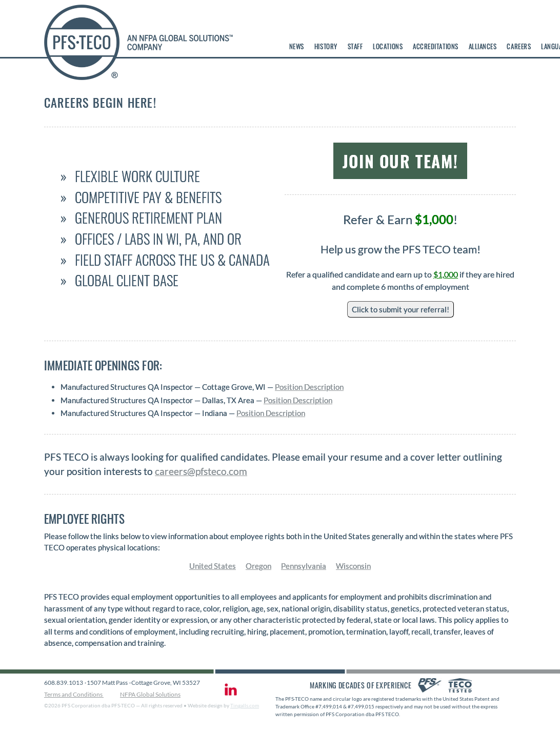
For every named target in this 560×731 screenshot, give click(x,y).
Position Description (309, 387)
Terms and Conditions (74, 694)
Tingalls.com (245, 705)
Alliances (483, 46)
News (297, 46)
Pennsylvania (304, 566)
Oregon (258, 566)
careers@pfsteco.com (201, 471)
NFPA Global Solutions (150, 694)
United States (213, 566)
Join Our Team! (400, 161)
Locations (388, 46)
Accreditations (435, 46)
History (326, 46)
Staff (355, 46)
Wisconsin (353, 566)
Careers (519, 46)
